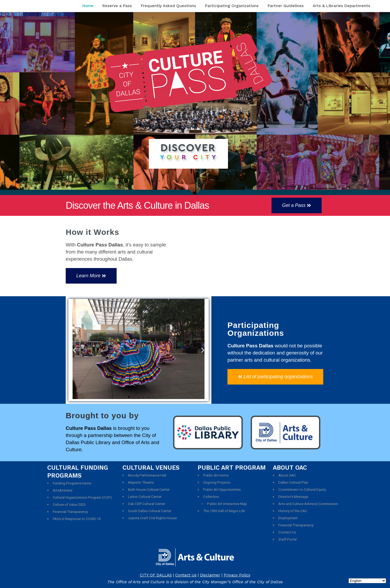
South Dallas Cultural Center (150, 511)
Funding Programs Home (72, 483)
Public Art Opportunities (222, 490)
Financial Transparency (70, 512)
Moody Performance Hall (147, 475)
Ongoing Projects (217, 482)
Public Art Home (216, 475)
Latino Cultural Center (145, 497)
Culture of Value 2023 (69, 505)
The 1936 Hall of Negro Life (224, 511)
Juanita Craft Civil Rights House (152, 518)
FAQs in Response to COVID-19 (77, 519)
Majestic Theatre (141, 482)
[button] (297, 205)
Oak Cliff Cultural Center (147, 504)
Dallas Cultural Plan (293, 482)
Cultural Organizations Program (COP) (82, 497)
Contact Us (287, 532)
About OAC (287, 475)
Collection (211, 497)
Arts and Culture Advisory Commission (308, 504)
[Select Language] (367, 581)
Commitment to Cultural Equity (302, 490)
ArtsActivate (63, 490)
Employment (288, 518)
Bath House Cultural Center (149, 490)
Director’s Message (293, 497)
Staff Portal (287, 539)
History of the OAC (293, 511)
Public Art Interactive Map (227, 504)
